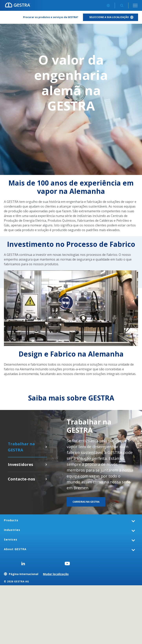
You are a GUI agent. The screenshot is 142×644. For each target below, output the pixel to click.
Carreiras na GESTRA (46, 447)
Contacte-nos (46, 479)
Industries (12, 530)
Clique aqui (46, 465)
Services (11, 539)
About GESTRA (15, 549)
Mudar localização (56, 574)
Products (11, 520)
